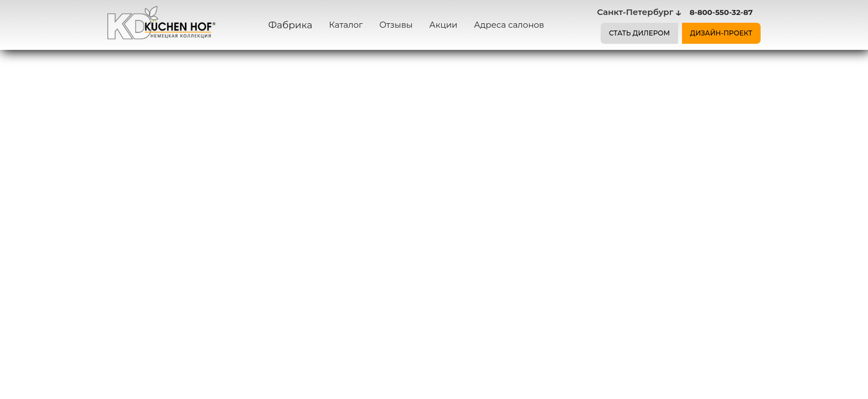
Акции (444, 25)
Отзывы (396, 25)
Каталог (346, 25)
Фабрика (291, 25)
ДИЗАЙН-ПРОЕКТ (722, 33)
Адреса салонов (509, 25)
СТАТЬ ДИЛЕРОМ (639, 33)
